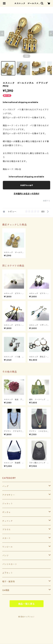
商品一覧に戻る (27, 604)
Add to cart (27, 185)
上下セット (7, 573)
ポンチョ (6, 512)
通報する (47, 201)
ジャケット (7, 504)
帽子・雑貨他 (9, 582)
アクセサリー (9, 495)
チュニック (7, 521)
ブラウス (6, 530)
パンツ (5, 556)
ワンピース (7, 547)
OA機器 (6, 590)
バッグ (5, 486)
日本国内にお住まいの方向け (27, 194)
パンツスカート (10, 564)
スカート (6, 538)
